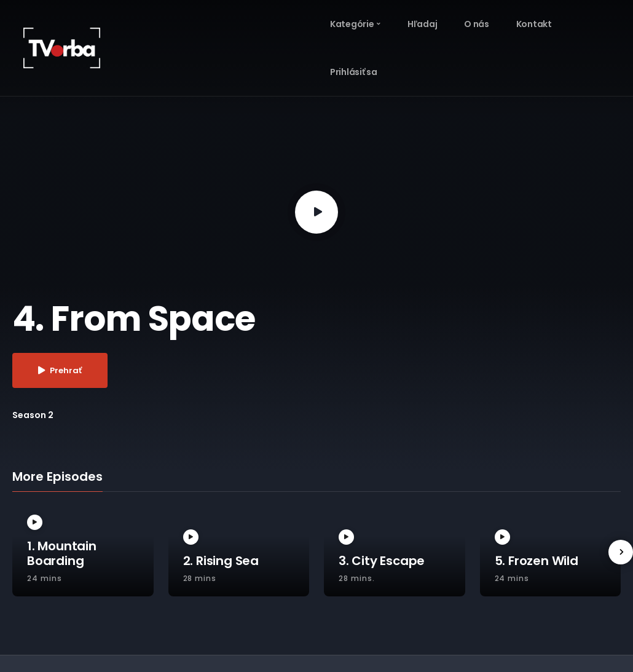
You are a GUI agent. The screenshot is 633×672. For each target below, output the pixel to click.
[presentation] (621, 552)
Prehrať (60, 370)
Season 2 (33, 415)
